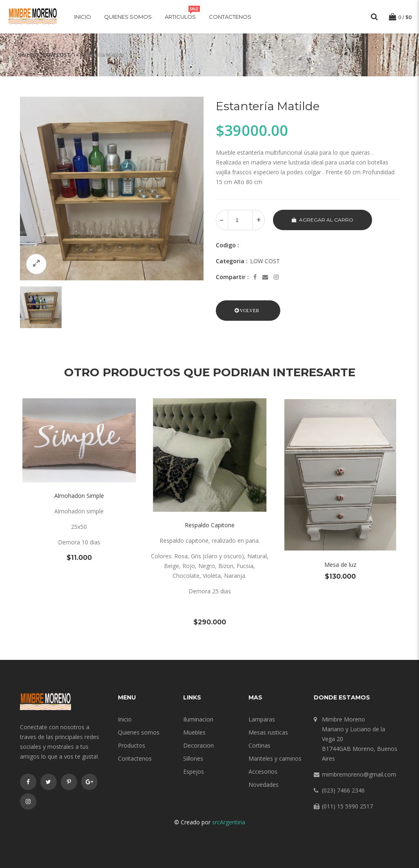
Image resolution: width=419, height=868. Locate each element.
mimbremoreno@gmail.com (359, 774)
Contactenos (230, 17)
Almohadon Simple (79, 496)
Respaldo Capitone (210, 525)
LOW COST (57, 55)
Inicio (83, 17)
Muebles (194, 732)
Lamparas (262, 719)
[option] (112, 189)
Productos (132, 745)
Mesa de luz (340, 565)
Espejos (194, 771)
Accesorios (263, 771)
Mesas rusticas (268, 732)
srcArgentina (229, 822)
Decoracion (198, 745)
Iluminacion (198, 719)
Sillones (193, 758)
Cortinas (259, 745)
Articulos (180, 17)
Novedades (264, 785)
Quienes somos (128, 17)
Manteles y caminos (275, 758)
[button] (248, 311)
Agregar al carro (323, 220)
